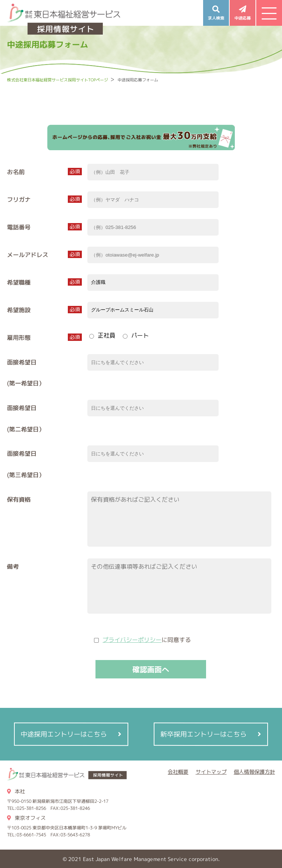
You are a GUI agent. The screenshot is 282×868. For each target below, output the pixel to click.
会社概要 (178, 772)
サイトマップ (211, 772)
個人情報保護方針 (254, 772)
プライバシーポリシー (132, 640)
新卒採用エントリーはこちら (203, 734)
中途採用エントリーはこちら (64, 734)
